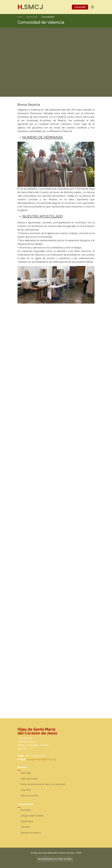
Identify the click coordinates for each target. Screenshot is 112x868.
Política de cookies (29, 796)
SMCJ (30, 7)
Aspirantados (27, 821)
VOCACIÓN (80, 7)
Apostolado (32, 17)
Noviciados (26, 810)
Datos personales (29, 779)
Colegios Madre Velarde (32, 816)
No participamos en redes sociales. (55, 859)
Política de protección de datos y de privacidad (43, 784)
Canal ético (26, 790)
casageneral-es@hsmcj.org (41, 759)
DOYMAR (25, 827)
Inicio (20, 17)
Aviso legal (26, 773)
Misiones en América (31, 833)
